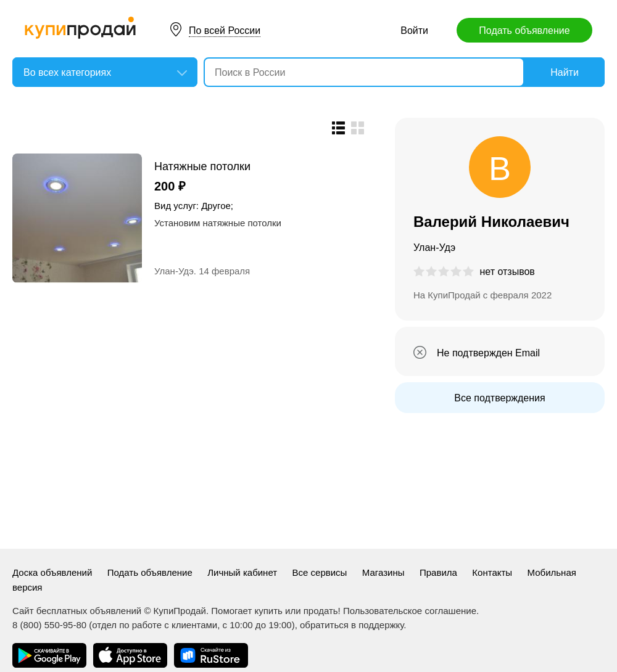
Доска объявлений (52, 572)
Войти (414, 31)
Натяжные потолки (202, 166)
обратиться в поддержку (352, 625)
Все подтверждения (499, 398)
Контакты (492, 572)
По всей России (225, 31)
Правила (438, 572)
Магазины (383, 572)
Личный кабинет (242, 572)
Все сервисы (320, 572)
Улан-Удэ (174, 271)
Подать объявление (524, 31)
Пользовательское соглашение (410, 611)
